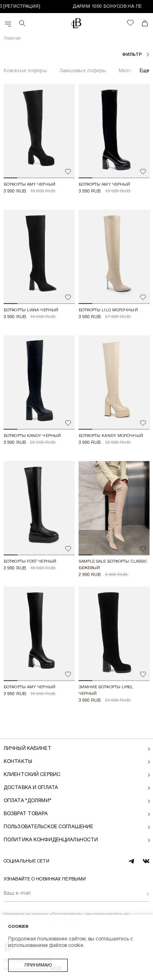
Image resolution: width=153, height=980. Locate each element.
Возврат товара (26, 814)
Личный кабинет (28, 748)
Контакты (18, 762)
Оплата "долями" (28, 801)
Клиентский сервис (32, 775)
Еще (144, 71)
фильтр (133, 55)
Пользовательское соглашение (48, 827)
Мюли (125, 71)
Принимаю (38, 965)
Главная (12, 38)
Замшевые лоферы (83, 71)
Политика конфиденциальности (51, 840)
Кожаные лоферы (25, 71)
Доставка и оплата (31, 788)
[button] (11, 178)
